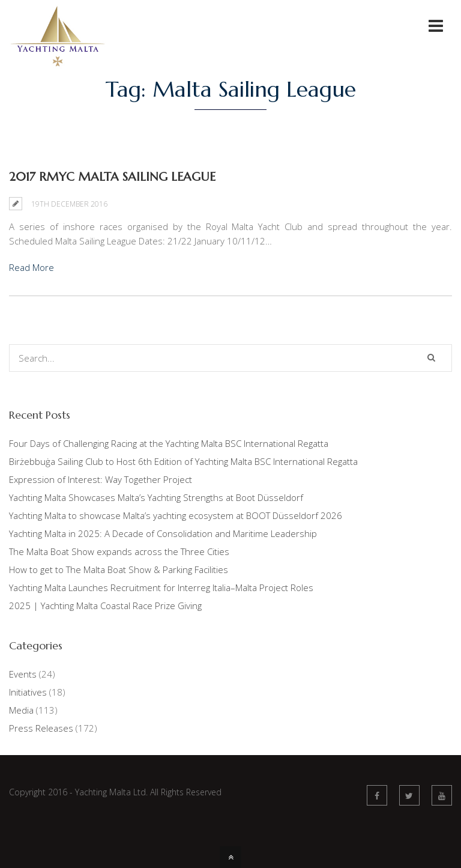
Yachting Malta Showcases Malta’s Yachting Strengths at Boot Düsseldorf (156, 497)
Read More (32, 267)
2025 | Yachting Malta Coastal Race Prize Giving (105, 605)
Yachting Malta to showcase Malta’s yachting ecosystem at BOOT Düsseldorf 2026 (176, 515)
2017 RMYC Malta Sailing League (112, 177)
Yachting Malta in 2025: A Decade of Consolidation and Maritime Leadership (163, 533)
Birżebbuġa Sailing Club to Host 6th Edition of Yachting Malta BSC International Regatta (183, 461)
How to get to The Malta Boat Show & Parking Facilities (119, 569)
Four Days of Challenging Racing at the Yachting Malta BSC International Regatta (169, 443)
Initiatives (28, 692)
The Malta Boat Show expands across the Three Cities (119, 551)
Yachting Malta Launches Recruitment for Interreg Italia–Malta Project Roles (161, 587)
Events (23, 674)
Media (21, 710)
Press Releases (41, 728)
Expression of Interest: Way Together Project (101, 479)
